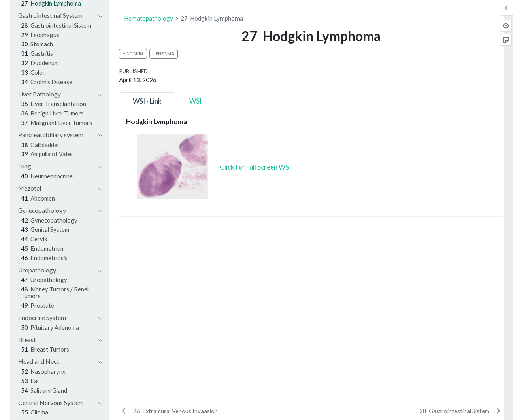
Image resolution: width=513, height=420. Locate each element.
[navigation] (56, 16)
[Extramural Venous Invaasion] (169, 411)
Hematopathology (149, 18)
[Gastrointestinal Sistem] (460, 411)
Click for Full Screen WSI (255, 167)
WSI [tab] (195, 101)
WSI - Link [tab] (147, 101)
